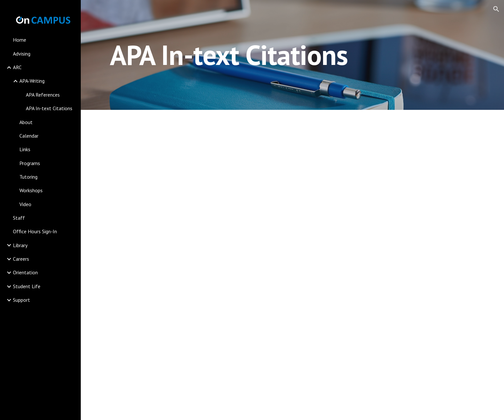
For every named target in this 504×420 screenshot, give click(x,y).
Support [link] (21, 300)
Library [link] (20, 245)
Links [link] (25, 149)
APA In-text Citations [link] (49, 108)
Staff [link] (19, 218)
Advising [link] (22, 54)
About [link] (26, 122)
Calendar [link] (29, 136)
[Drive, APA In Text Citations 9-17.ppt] (292, 265)
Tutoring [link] (28, 177)
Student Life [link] (27, 286)
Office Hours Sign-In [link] (35, 231)
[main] (229, 55)
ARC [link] (17, 67)
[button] (496, 9)
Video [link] (25, 204)
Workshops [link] (31, 190)
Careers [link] (21, 259)
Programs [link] (30, 163)
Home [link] (20, 40)
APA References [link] (43, 95)
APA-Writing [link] (32, 81)
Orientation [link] (25, 272)
